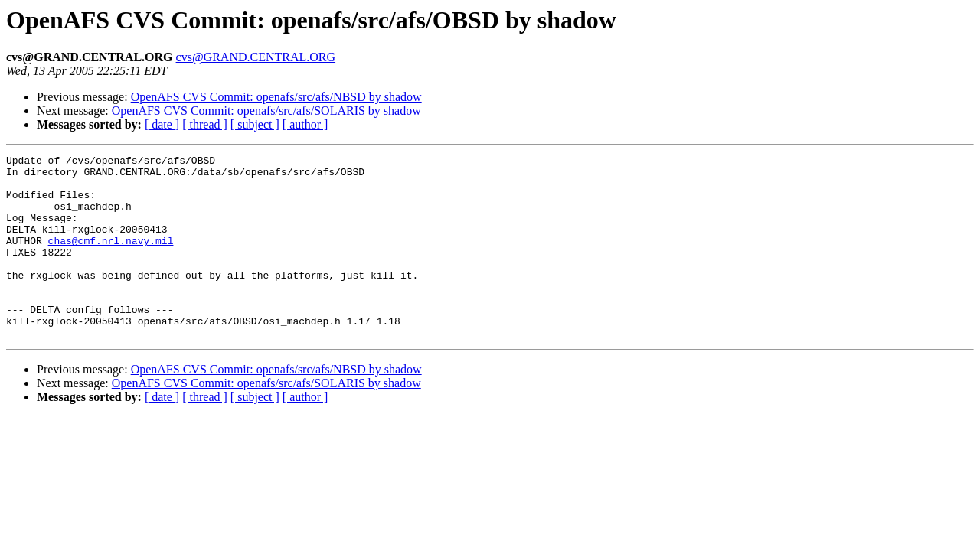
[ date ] (162, 124)
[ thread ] (205, 124)
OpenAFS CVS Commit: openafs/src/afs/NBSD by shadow (276, 97)
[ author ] (305, 124)
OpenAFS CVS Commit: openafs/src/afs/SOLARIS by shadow (266, 111)
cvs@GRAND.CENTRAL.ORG (256, 57)
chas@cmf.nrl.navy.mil (111, 259)
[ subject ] (255, 124)
